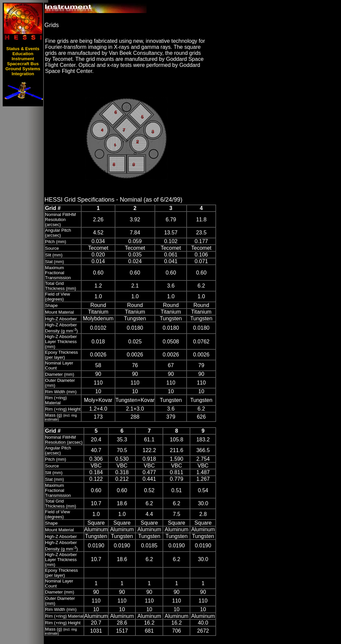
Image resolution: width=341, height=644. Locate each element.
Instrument (23, 59)
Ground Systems (23, 69)
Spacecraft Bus (23, 64)
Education (23, 54)
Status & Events (23, 49)
